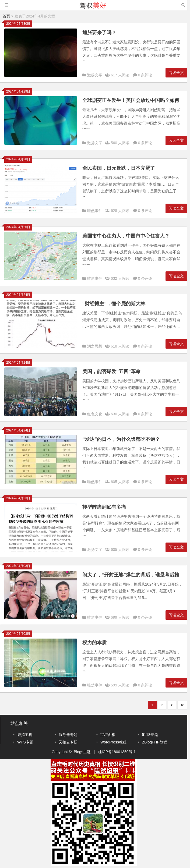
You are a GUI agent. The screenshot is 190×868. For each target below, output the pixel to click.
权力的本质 (94, 643)
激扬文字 (95, 75)
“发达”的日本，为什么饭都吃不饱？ (121, 439)
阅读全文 (176, 73)
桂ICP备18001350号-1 (117, 752)
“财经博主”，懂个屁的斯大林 (114, 304)
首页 (6, 16)
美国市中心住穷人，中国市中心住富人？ (126, 236)
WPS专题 (25, 742)
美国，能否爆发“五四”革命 (111, 371)
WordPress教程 (113, 742)
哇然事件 (95, 211)
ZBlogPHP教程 (154, 742)
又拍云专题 (68, 742)
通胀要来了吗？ (99, 33)
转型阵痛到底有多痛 (104, 507)
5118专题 (150, 735)
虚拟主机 (25, 735)
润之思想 (95, 346)
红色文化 (95, 414)
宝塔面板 (108, 735)
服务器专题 (68, 735)
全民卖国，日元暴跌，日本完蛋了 (119, 168)
